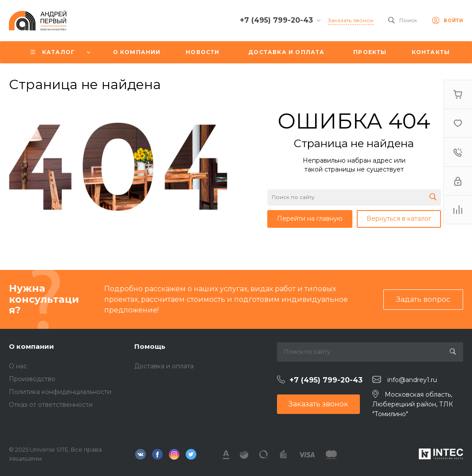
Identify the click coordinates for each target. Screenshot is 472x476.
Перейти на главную (310, 218)
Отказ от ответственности (51, 405)
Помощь (150, 346)
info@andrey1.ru (412, 380)
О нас (18, 366)
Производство (32, 379)
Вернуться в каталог (399, 218)
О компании (31, 346)
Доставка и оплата (164, 366)
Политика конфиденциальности (60, 392)
